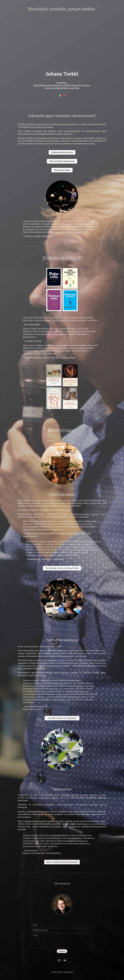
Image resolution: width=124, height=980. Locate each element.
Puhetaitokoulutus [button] (62, 152)
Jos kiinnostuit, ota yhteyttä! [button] (62, 718)
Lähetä (62, 951)
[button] (59, 960)
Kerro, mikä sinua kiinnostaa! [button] (62, 862)
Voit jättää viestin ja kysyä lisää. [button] (62, 568)
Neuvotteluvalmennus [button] (62, 161)
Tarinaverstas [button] (62, 170)
